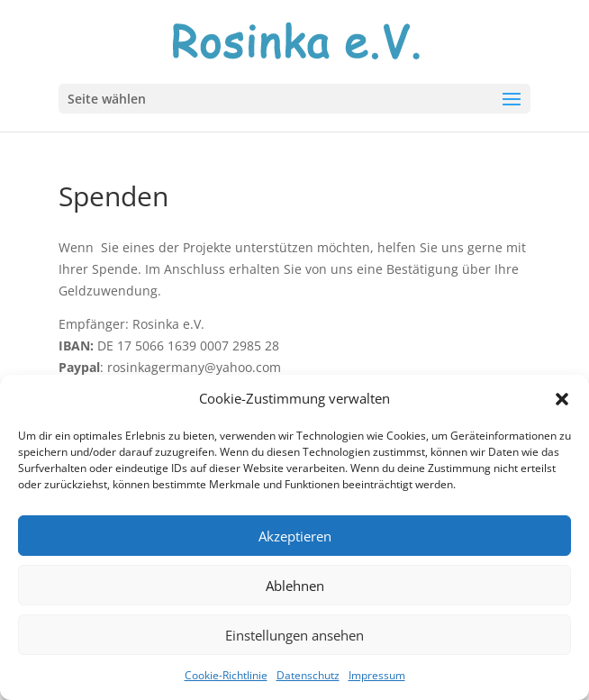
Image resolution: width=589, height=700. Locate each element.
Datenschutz (308, 675)
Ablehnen (295, 586)
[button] (562, 399)
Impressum (377, 675)
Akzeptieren (295, 536)
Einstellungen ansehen (294, 635)
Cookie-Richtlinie (226, 675)
